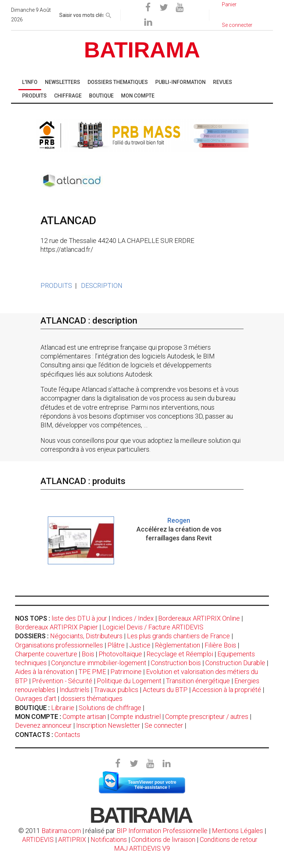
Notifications (109, 839)
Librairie (63, 708)
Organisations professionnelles (59, 645)
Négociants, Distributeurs (86, 636)
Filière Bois (220, 645)
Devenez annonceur (43, 725)
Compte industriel (136, 717)
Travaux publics (116, 690)
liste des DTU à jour (79, 618)
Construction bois (176, 663)
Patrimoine (126, 672)
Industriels (74, 690)
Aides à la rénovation (45, 672)
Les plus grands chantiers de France (178, 636)
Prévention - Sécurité (62, 681)
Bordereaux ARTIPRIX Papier (56, 627)
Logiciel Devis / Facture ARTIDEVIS (153, 627)
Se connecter (164, 725)
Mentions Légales (237, 831)
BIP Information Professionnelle (162, 831)
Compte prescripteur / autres (207, 717)
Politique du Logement (129, 681)
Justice (140, 645)
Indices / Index (133, 618)
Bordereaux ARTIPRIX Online (199, 618)
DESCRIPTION (102, 285)
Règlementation (177, 645)
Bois (88, 654)
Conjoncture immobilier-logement (99, 663)
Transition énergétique (198, 681)
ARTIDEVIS (38, 839)
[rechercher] (109, 14)
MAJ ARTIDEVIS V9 (142, 848)
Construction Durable (235, 663)
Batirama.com (61, 831)
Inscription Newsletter (108, 725)
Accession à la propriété (227, 690)
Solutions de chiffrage (110, 708)
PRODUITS (56, 285)
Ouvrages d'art (36, 698)
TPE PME (92, 672)
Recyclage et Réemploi (180, 654)
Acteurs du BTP (165, 690)
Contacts (67, 735)
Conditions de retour (229, 839)
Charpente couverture (46, 654)
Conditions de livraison (163, 839)
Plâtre (116, 645)
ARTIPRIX (72, 839)
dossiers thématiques (92, 698)
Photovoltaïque (120, 654)
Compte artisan (84, 717)
